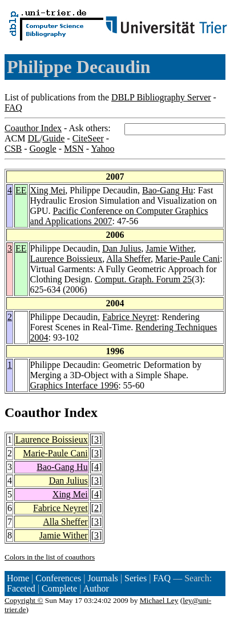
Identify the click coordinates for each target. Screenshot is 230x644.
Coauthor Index (33, 128)
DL (33, 138)
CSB (13, 149)
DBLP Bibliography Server (161, 97)
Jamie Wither (170, 248)
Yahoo (102, 149)
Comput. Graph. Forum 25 (143, 279)
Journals (102, 578)
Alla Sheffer (128, 259)
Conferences (58, 578)
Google (43, 149)
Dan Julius (122, 248)
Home (18, 578)
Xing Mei (48, 190)
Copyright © (24, 600)
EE (21, 190)
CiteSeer (88, 138)
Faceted (21, 588)
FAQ (13, 108)
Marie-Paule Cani (187, 259)
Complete (59, 588)
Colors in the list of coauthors (50, 557)
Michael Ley (159, 600)
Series (136, 578)
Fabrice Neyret (130, 317)
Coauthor (33, 412)
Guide (53, 138)
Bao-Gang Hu (168, 190)
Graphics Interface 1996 (74, 385)
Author (96, 588)
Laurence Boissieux (66, 259)
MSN (74, 149)
